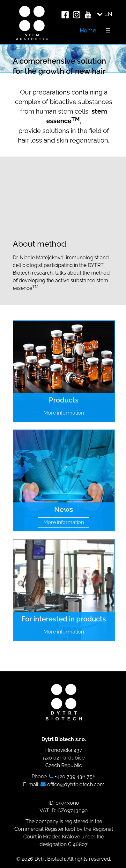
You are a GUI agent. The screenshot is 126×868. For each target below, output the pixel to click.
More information (64, 413)
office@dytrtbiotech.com (76, 784)
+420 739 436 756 (75, 777)
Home (88, 30)
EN (105, 14)
